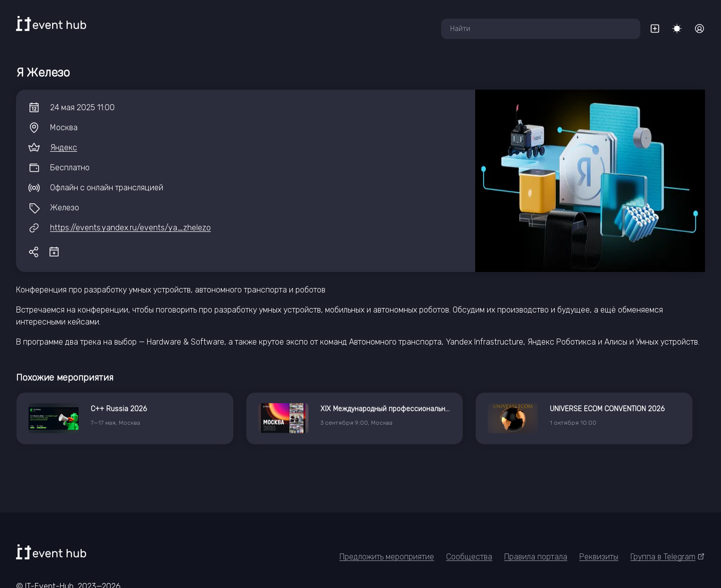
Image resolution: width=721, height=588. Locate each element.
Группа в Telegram (668, 557)
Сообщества (469, 557)
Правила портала (536, 557)
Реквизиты (599, 557)
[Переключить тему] (677, 29)
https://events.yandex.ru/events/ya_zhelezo (130, 228)
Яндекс (64, 148)
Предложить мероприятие (387, 557)
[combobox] (541, 29)
